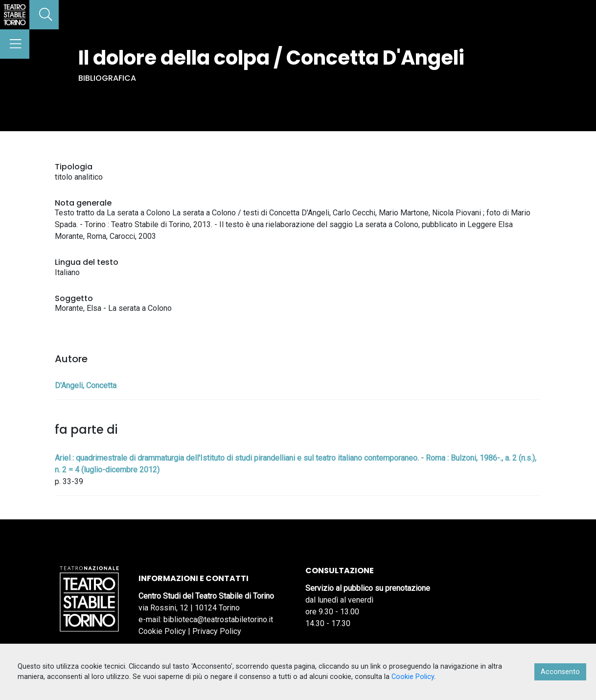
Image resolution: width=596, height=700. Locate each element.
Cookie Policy (162, 631)
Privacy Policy (217, 631)
